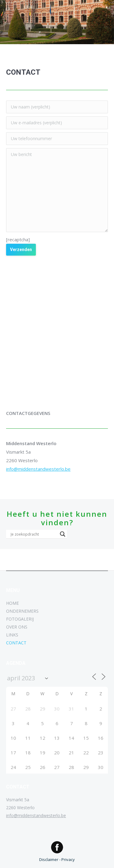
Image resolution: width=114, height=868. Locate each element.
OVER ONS (17, 627)
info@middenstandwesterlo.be (38, 469)
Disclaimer (49, 859)
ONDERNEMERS (22, 611)
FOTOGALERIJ (20, 619)
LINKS (12, 635)
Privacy (68, 859)
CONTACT (16, 643)
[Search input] (34, 534)
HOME (12, 603)
